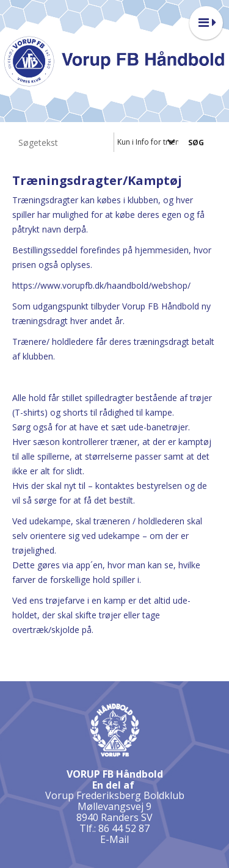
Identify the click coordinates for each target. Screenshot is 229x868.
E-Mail (114, 839)
